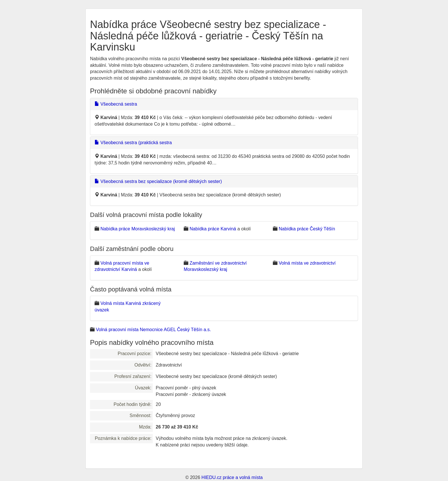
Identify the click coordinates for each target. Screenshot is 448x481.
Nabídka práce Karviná (213, 229)
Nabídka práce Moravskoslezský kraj (138, 229)
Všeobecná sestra (116, 104)
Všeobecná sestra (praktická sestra (133, 143)
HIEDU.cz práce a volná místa (232, 477)
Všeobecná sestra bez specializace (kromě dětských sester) (158, 181)
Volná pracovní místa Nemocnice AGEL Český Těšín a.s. (153, 330)
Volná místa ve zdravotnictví (307, 263)
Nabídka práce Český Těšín (307, 229)
